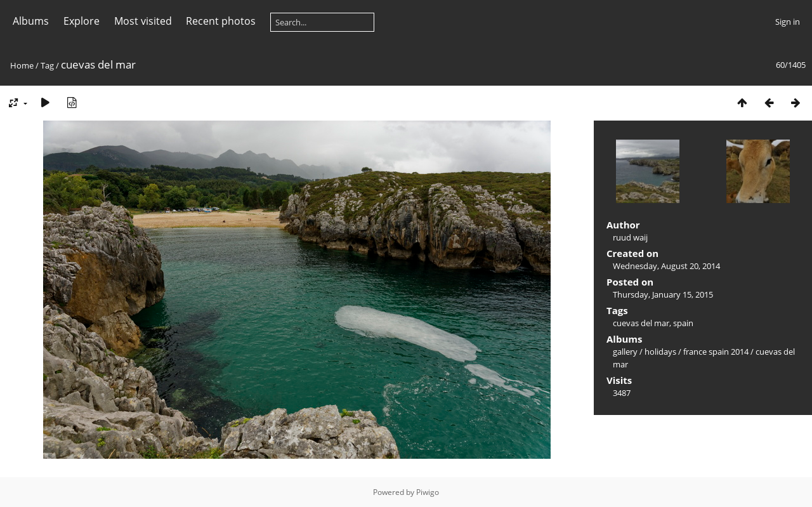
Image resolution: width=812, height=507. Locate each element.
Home (22, 65)
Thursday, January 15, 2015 (663, 294)
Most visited (143, 21)
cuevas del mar (641, 323)
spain (683, 323)
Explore (82, 21)
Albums (31, 21)
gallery (625, 352)
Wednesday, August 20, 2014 (666, 266)
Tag (47, 65)
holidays (660, 352)
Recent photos (221, 21)
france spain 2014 (716, 352)
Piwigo (428, 492)
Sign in (788, 22)
